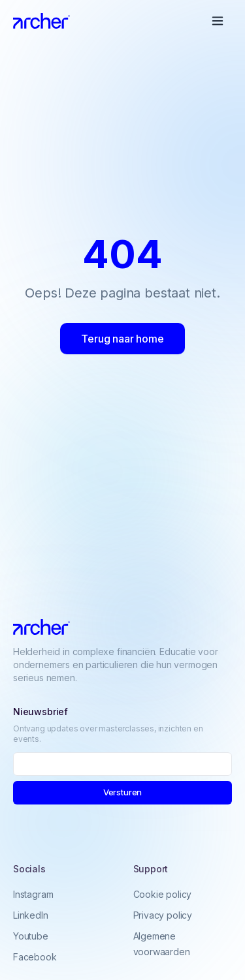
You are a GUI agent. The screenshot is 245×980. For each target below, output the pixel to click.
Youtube (31, 937)
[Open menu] (218, 21)
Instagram (33, 896)
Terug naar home (122, 339)
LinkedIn (31, 916)
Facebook (35, 958)
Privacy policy (163, 917)
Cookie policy (163, 896)
